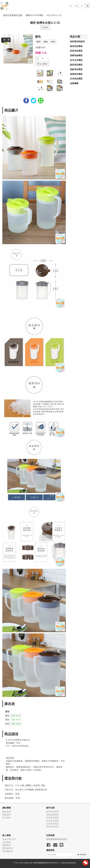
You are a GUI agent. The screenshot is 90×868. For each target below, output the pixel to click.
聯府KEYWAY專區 (34, 15)
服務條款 (7, 845)
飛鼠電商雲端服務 (68, 863)
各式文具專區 (76, 60)
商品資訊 (45, 27)
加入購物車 (42, 64)
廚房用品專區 (76, 65)
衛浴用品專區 (76, 46)
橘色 (46, 42)
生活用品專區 (76, 79)
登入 (15, 839)
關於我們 (7, 812)
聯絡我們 (7, 815)
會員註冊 (7, 839)
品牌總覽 (74, 83)
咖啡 (39, 42)
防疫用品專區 (76, 51)
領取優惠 (82, 855)
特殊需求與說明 (77, 41)
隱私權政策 (8, 848)
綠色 (53, 42)
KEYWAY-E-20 (54, 15)
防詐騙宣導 (8, 851)
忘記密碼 (7, 842)
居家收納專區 (76, 55)
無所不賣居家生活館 (13, 15)
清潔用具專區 (76, 74)
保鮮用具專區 (76, 69)
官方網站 (7, 818)
